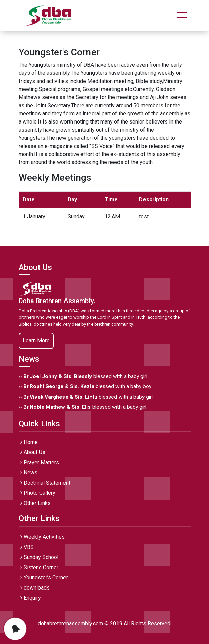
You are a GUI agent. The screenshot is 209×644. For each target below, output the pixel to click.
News (29, 473)
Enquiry (31, 598)
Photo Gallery (38, 493)
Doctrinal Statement (45, 483)
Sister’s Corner (39, 567)
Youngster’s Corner (44, 578)
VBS (27, 547)
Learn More (36, 341)
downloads (35, 588)
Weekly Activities (43, 537)
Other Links (35, 503)
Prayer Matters (40, 462)
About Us (33, 452)
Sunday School (39, 557)
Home (29, 442)
